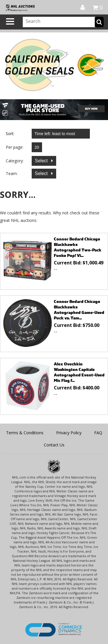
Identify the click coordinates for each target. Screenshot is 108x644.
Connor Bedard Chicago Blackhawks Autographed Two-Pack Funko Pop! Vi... (78, 247)
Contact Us (54, 445)
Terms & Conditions (25, 433)
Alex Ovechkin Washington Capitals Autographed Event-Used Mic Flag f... (79, 372)
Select (42, 161)
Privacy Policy (69, 433)
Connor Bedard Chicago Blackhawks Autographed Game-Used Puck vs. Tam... (79, 310)
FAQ (98, 433)
